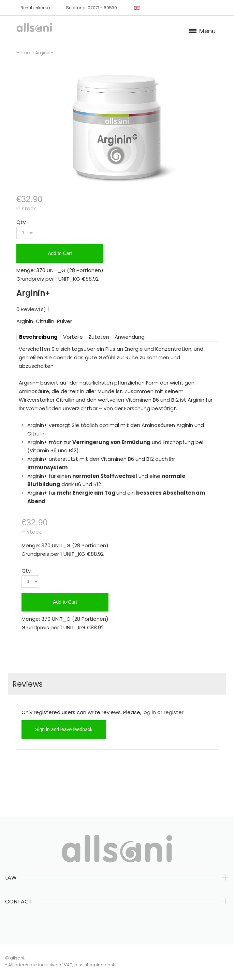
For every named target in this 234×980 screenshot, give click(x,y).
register (174, 712)
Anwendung (130, 337)
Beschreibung (38, 337)
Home (23, 53)
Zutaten (99, 337)
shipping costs (101, 965)
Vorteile (73, 337)
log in (149, 712)
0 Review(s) (31, 309)
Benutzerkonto (35, 8)
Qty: (21, 222)
